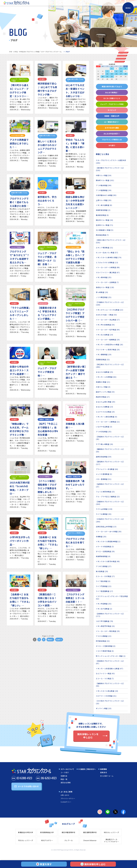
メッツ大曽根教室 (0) (104, 474)
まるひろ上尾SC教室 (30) (106, 402)
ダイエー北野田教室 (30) (105, 551)
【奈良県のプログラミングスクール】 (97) (110, 662)
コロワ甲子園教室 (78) (104, 621)
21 (107, 76)
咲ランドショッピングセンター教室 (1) (111, 656)
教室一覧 (64, 779)
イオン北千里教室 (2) (104, 609)
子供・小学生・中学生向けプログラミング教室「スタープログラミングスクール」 (36, 52)
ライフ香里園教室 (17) (104, 591)
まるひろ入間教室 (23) (104, 407)
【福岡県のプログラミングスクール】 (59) (110, 685)
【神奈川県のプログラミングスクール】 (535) (111, 241)
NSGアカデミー (47, 840)
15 (112, 74)
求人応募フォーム (107, 776)
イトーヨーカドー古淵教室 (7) (107, 282)
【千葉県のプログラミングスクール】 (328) (110, 304)
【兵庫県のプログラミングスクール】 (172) (110, 615)
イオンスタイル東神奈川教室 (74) (109, 257)
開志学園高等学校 (68, 832)
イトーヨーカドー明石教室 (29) (108, 631)
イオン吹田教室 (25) (104, 604)
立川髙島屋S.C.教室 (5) (105, 230)
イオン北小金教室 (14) (104, 335)
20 (103, 76)
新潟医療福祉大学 (47, 832)
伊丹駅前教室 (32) (103, 641)
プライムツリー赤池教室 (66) (107, 469)
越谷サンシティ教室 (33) (105, 392)
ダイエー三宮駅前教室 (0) (106, 646)
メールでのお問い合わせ (28, 786)
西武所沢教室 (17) (103, 397)
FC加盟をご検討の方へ (87, 769)
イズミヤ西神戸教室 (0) (105, 651)
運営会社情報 (66, 783)
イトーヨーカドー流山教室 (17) (108, 320)
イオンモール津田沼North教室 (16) (109, 345)
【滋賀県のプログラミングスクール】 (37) (110, 485)
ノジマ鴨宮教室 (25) (104, 297)
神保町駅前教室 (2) (103, 210)
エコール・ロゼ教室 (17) (105, 576)
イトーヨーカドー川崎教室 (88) (108, 267)
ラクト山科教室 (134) (104, 509)
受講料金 (64, 776)
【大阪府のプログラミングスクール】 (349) (110, 520)
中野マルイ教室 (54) (104, 175)
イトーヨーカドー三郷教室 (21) (108, 422)
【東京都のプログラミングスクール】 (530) (110, 169)
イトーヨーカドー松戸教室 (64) (108, 330)
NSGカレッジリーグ (111, 832)
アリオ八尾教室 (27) (104, 566)
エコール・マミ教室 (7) (105, 678)
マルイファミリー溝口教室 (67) (108, 272)
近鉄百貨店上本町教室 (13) (106, 527)
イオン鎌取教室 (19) (104, 354)
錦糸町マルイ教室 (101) (105, 180)
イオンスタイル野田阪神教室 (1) (108, 541)
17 (121, 74)
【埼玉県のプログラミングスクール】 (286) (110, 366)
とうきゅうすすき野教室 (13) (107, 262)
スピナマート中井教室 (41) (106, 696)
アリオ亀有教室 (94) (104, 185)
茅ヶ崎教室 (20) (102, 292)
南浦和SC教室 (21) (103, 382)
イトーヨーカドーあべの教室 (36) (109, 532)
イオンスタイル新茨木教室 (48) (108, 561)
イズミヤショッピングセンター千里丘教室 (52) (112, 597)
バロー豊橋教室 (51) (104, 479)
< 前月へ (101, 64)
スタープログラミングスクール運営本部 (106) (111, 162)
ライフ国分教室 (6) (103, 581)
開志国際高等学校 (90, 832)
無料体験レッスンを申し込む (88, 736)
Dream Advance (90, 840)
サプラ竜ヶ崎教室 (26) (104, 444)
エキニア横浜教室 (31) (104, 248)
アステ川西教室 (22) (104, 636)
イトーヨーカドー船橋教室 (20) (108, 340)
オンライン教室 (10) (104, 708)
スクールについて (67, 769)
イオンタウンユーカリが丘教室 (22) (109, 310)
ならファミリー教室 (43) (105, 673)
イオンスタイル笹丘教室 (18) (107, 691)
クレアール (69, 840)
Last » (59, 639)
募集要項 (103, 772)
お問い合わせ (65, 795)
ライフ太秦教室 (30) (104, 514)
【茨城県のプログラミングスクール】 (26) (110, 438)
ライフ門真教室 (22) (104, 586)
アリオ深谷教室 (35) (104, 432)
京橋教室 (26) (101, 537)
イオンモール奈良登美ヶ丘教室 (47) (109, 669)
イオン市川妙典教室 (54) (105, 325)
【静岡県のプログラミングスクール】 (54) (110, 450)
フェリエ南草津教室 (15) (105, 492)
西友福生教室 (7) (102, 235)
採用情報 (103, 769)
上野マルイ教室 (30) (104, 200)
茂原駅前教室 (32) (103, 360)
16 (116, 74)
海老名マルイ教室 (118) (105, 287)
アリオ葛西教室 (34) (104, 190)
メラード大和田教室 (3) (105, 547)
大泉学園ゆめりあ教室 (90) (106, 195)
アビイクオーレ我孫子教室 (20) (108, 350)
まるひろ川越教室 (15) (104, 372)
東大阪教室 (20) (102, 571)
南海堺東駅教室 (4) (103, 556)
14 (107, 74)
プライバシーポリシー (68, 798)
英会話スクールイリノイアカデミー (111, 841)
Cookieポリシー (66, 802)
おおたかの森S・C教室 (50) (106, 315)
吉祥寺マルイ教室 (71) (104, 225)
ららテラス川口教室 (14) (105, 412)
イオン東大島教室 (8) (104, 205)
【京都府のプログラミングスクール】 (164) (110, 503)
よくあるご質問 (67, 792)
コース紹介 (65, 772)
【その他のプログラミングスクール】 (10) (110, 702)
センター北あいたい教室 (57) (107, 253)
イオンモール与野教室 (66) (106, 377)
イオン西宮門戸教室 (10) (105, 626)
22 (112, 76)
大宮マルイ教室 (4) (103, 387)
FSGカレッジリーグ (26, 840)
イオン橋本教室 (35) (104, 277)
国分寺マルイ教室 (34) (104, 220)
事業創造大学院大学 (26, 832)
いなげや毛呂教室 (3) (104, 427)
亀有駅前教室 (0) (102, 215)
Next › (50, 639)
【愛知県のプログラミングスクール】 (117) (110, 463)
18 (126, 74)
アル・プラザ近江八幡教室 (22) (108, 497)
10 (121, 71)
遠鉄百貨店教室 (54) (104, 457)
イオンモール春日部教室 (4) (107, 417)
